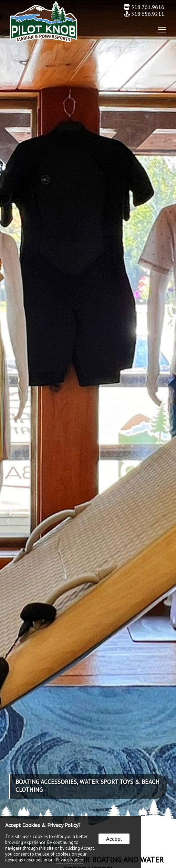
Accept (114, 839)
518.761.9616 (144, 7)
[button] (160, 29)
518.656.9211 (144, 14)
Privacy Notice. (70, 860)
